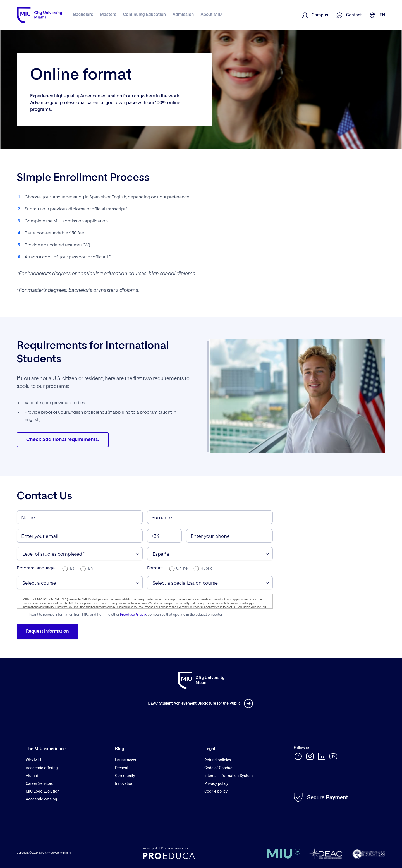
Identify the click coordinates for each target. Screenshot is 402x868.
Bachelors (83, 14)
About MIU (211, 14)
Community (125, 776)
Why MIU (33, 760)
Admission (183, 14)
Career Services (39, 783)
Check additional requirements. (64, 440)
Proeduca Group (133, 615)
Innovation (124, 783)
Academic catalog (41, 799)
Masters (108, 14)
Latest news (125, 760)
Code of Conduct (219, 768)
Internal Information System (228, 776)
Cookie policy (216, 791)
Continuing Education (144, 14)
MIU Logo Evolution (43, 791)
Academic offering (42, 768)
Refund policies (218, 760)
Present (122, 768)
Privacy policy (216, 783)
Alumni (32, 776)
